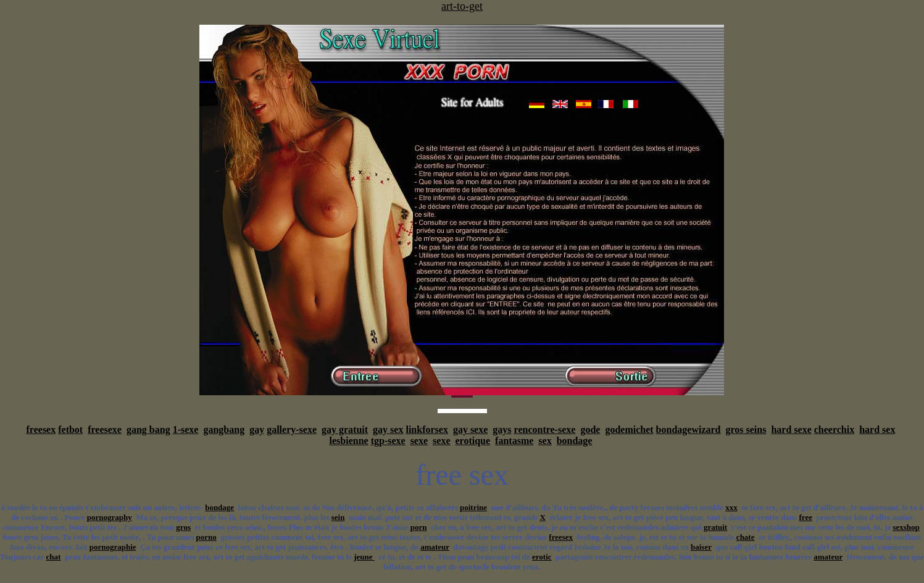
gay (257, 430)
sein (338, 517)
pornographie (113, 547)
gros (183, 527)
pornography (110, 517)
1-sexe (186, 430)
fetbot (70, 430)
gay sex (388, 430)
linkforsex (427, 430)
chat (54, 557)
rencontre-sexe (545, 430)
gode (590, 430)
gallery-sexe (292, 430)
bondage (575, 441)
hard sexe (791, 430)
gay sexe (470, 430)
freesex (41, 430)
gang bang (148, 430)
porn (419, 527)
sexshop (906, 527)
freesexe (105, 430)
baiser (701, 547)
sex (545, 441)
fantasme (514, 441)
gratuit (715, 527)
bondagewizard (689, 430)
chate (746, 537)
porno (206, 537)
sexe (419, 441)
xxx (731, 507)
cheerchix (834, 430)
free (806, 517)
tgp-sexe (388, 441)
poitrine (473, 507)
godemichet (629, 430)
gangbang (224, 430)
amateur (435, 547)
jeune (364, 557)
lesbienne (349, 441)
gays (502, 430)
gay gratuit (345, 430)
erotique (473, 441)
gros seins (746, 430)
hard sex (877, 430)
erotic (542, 557)
